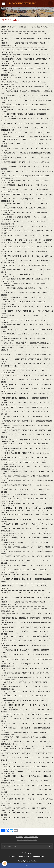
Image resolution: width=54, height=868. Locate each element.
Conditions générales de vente (27, 840)
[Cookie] (5, 863)
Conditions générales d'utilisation (27, 837)
